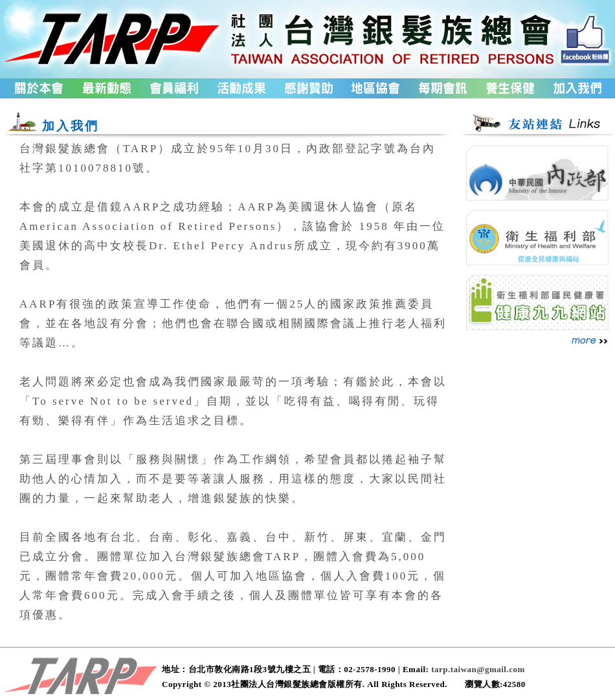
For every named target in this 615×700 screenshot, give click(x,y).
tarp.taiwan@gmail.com (478, 669)
